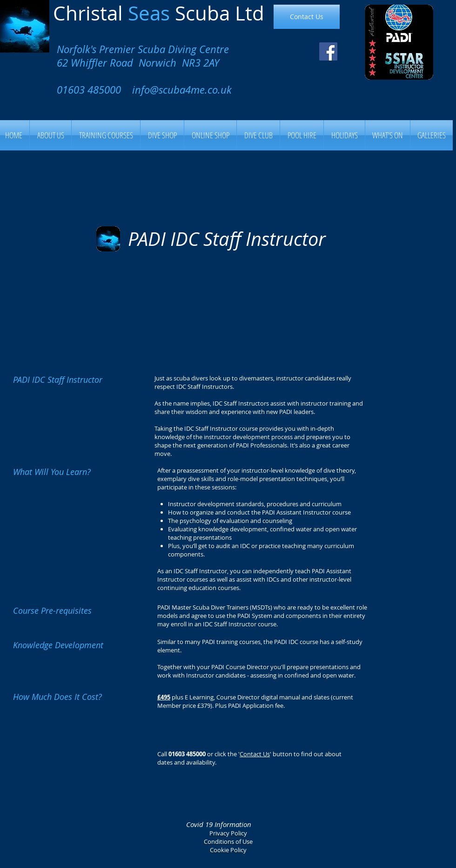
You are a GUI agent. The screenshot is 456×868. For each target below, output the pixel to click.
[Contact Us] (307, 17)
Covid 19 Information (219, 824)
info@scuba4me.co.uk (182, 90)
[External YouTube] (227, 314)
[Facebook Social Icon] (328, 51)
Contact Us (255, 754)
